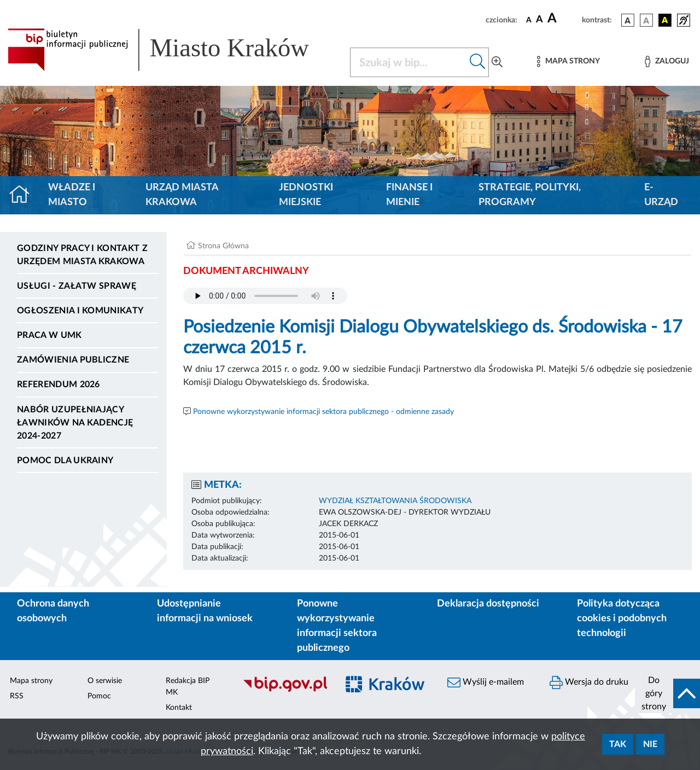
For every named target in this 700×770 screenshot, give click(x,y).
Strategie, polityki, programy (530, 195)
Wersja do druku (589, 682)
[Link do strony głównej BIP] (172, 50)
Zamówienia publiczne (73, 360)
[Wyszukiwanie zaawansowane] (497, 62)
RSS (17, 696)
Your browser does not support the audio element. (265, 296)
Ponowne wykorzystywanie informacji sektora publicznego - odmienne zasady (323, 412)
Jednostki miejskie (306, 195)
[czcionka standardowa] (529, 20)
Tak (618, 744)
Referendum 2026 (59, 384)
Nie (650, 744)
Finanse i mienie (409, 195)
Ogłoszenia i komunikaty (80, 311)
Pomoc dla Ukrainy (65, 460)
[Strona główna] (24, 195)
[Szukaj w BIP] (409, 62)
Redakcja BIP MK (188, 687)
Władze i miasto (72, 195)
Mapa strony (31, 681)
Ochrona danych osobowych (53, 611)
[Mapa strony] (568, 62)
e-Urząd (661, 195)
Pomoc (99, 696)
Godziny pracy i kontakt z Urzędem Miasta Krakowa (82, 255)
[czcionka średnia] (539, 20)
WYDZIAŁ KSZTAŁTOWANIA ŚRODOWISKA (395, 501)
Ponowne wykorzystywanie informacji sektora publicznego (337, 626)
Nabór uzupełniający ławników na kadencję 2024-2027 (75, 423)
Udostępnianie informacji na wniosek (205, 611)
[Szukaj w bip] (478, 62)
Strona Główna (223, 246)
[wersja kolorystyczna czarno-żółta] (665, 20)
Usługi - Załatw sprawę (77, 286)
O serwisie (105, 681)
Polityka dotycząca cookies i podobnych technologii (622, 619)
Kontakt (179, 708)
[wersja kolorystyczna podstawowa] (628, 20)
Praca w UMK (49, 335)
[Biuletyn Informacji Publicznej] (285, 690)
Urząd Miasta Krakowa (182, 195)
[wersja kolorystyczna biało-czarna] (646, 20)
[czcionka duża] (563, 19)
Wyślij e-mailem (486, 682)
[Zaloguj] (667, 62)
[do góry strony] (667, 693)
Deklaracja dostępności (488, 604)
